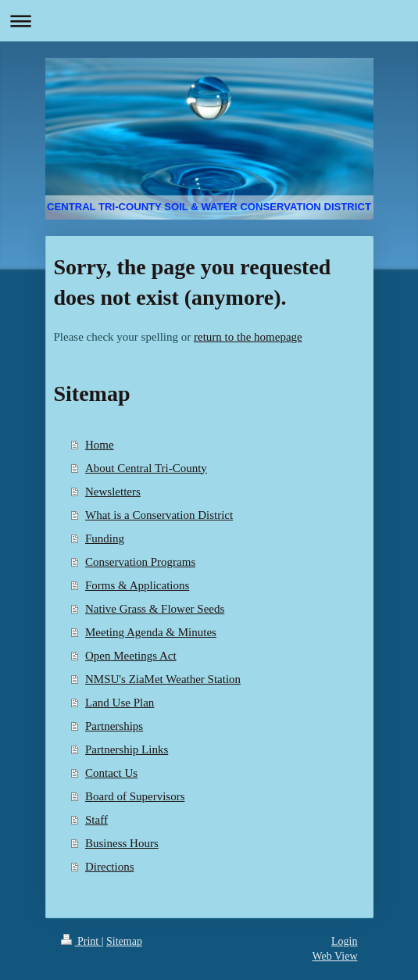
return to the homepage (248, 337)
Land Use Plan (120, 703)
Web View (334, 956)
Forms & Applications (137, 585)
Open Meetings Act (131, 656)
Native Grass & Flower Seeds (155, 609)
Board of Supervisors (135, 796)
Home (100, 445)
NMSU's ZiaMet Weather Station (163, 679)
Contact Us (111, 773)
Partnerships (114, 726)
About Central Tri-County (146, 468)
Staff (96, 820)
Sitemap (124, 941)
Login (344, 941)
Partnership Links (127, 749)
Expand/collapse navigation (209, 21)
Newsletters (113, 492)
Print (81, 941)
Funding (105, 538)
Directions (109, 867)
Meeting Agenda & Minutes (151, 632)
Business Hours (122, 843)
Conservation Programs (140, 562)
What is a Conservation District (159, 515)
